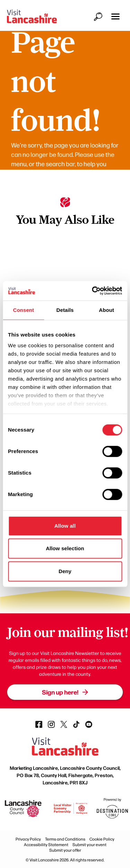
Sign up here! (65, 692)
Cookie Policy (102, 839)
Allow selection (65, 548)
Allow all (65, 526)
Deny (65, 571)
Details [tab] (65, 310)
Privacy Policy (28, 839)
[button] (115, 16)
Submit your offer (65, 850)
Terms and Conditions (65, 839)
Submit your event (89, 844)
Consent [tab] (23, 310)
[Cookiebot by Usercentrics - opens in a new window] (93, 291)
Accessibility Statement (46, 844)
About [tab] (106, 310)
